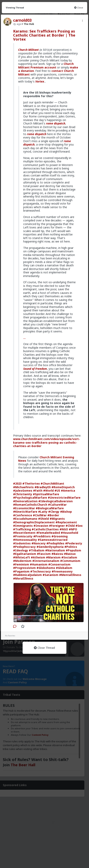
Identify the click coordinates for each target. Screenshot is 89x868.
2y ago (17, 24)
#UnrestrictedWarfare (64, 498)
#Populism (73, 550)
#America (68, 491)
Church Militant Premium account (46, 66)
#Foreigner (57, 526)
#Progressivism (24, 568)
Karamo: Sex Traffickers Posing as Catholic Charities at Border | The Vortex (44, 35)
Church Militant (28, 50)
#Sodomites (22, 543)
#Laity (43, 512)
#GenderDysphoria (50, 547)
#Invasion (41, 526)
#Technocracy (41, 571)
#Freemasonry (62, 571)
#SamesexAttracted (53, 540)
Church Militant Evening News (46, 459)
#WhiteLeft (22, 557)
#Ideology (21, 550)
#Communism (70, 561)
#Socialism (69, 557)
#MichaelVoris (23, 487)
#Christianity (23, 494)
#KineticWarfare (25, 512)
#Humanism (39, 564)
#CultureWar (57, 505)
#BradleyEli (43, 487)
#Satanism (50, 575)
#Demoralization (25, 501)
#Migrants (57, 519)
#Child (70, 526)
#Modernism (22, 561)
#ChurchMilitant (52, 483)
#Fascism (44, 554)
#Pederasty (74, 543)
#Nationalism (55, 550)
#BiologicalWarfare (50, 508)
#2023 (17, 483)
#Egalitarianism (25, 554)
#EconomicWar (24, 508)
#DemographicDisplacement (34, 522)
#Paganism (21, 571)
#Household (69, 533)
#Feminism (21, 564)
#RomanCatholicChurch (30, 505)
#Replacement (66, 522)
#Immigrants (23, 526)
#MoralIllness (23, 578)
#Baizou (57, 554)
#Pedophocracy (24, 547)
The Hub (28, 24)
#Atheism (38, 557)
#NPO (73, 529)
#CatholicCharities (45, 529)
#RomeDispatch (63, 487)
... (24, 338)
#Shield (43, 519)
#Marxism (53, 557)
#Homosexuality (25, 540)
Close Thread (44, 648)
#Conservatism (59, 564)
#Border (53, 515)
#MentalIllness (70, 575)
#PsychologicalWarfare (30, 498)
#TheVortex (31, 483)
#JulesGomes (23, 491)
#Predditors (42, 536)
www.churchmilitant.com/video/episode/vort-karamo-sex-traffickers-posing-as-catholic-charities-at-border (47, 442)
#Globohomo (46, 568)
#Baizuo (70, 554)
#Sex (79, 526)
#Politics (71, 547)
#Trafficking (22, 529)
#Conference (23, 515)
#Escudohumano (25, 519)
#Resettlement (24, 533)
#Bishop (66, 512)
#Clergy (54, 512)
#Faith (38, 491)
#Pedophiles (55, 543)
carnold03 (22, 20)
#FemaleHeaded (48, 533)
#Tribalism (37, 550)
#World (48, 491)
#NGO (64, 529)
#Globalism (64, 568)
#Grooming (60, 536)
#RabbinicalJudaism (27, 575)
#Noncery (39, 543)
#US (57, 491)
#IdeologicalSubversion (55, 501)
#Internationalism (46, 561)
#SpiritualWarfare (46, 494)
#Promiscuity (23, 536)
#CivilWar (40, 515)
